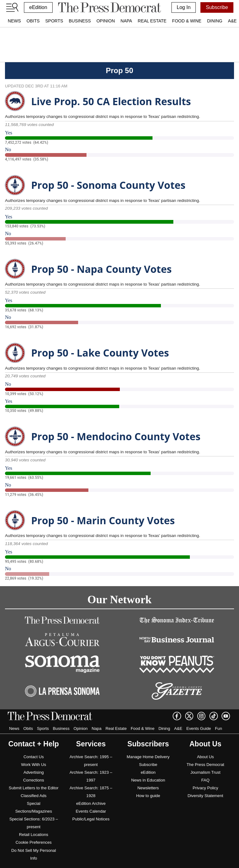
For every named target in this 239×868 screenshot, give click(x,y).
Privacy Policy (205, 788)
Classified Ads (34, 796)
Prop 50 (119, 70)
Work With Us (34, 765)
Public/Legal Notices (91, 819)
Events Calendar (91, 811)
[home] (109, 7)
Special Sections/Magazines (34, 807)
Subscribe (217, 7)
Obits (33, 21)
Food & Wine (187, 21)
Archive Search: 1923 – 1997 (91, 776)
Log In (184, 7)
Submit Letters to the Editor (34, 788)
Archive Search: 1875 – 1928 (91, 792)
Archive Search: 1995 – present (91, 761)
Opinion (106, 21)
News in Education (148, 780)
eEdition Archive (91, 803)
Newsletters (148, 788)
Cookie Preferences (34, 842)
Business (80, 21)
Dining (215, 21)
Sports (54, 21)
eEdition (38, 7)
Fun (219, 728)
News (14, 21)
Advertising (33, 772)
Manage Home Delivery (148, 757)
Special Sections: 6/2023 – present (34, 823)
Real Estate (152, 21)
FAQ (205, 780)
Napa (126, 21)
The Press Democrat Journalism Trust (206, 768)
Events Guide (199, 728)
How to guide (148, 796)
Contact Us (33, 757)
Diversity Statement (205, 796)
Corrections (33, 780)
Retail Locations (34, 835)
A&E (178, 728)
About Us (205, 757)
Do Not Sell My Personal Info (34, 854)
